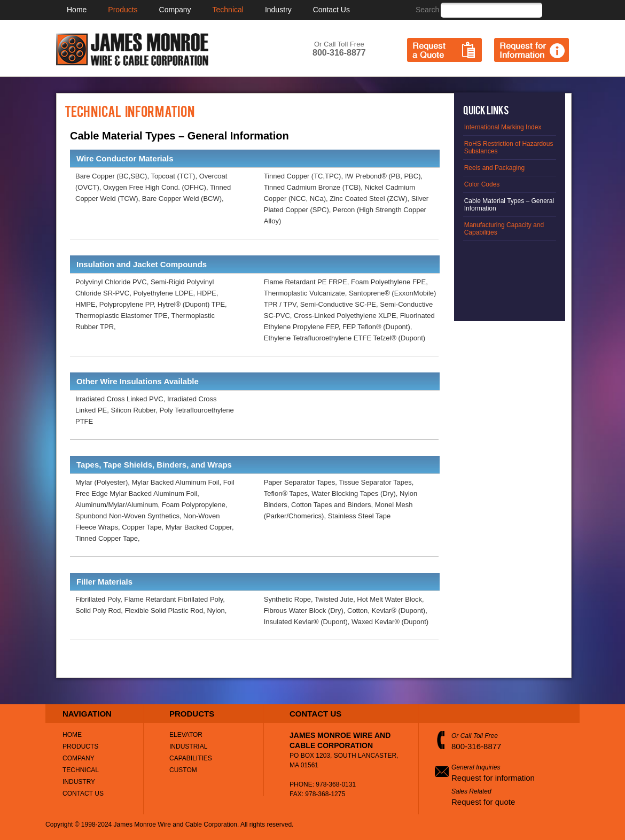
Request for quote (483, 802)
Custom (183, 770)
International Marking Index (503, 127)
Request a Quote (444, 50)
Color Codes (482, 184)
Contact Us (331, 10)
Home (77, 10)
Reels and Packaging (494, 168)
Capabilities (191, 758)
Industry (278, 10)
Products (123, 10)
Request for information (493, 778)
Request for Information (532, 50)
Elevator (186, 735)
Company (175, 10)
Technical (228, 10)
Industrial (188, 746)
